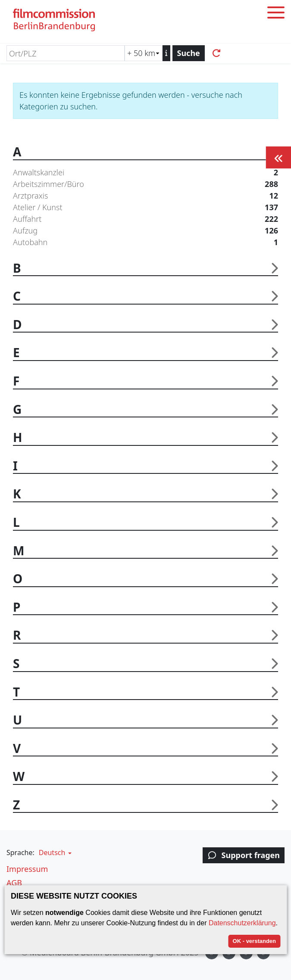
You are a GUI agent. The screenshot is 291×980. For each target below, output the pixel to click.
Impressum (27, 869)
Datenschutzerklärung (242, 923)
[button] (54, 852)
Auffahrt (145, 219)
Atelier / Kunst (145, 207)
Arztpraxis (145, 196)
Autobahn (145, 242)
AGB (14, 883)
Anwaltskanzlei (145, 173)
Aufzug (145, 231)
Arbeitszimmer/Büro (145, 184)
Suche (189, 53)
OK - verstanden (254, 941)
